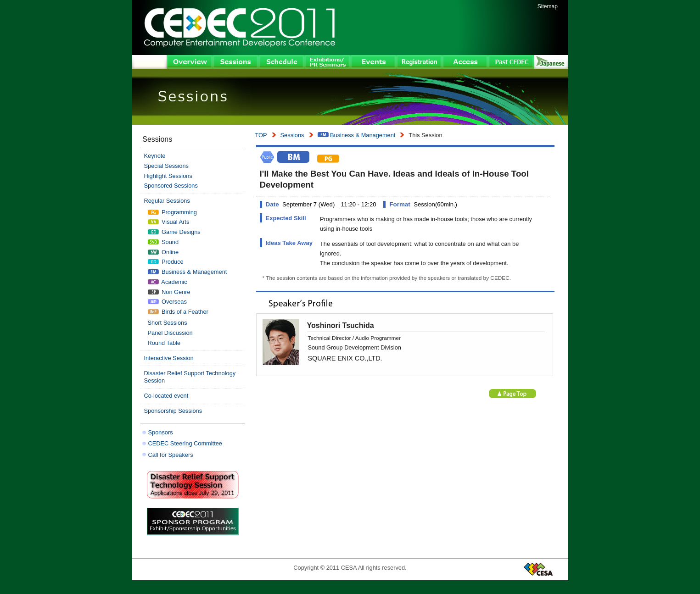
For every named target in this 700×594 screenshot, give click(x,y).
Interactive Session (169, 358)
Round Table (164, 343)
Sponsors (161, 432)
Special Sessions (166, 166)
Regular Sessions (167, 201)
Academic (168, 282)
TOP (261, 135)
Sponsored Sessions (171, 186)
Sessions (292, 135)
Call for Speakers (171, 455)
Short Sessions (168, 323)
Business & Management (357, 135)
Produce (166, 262)
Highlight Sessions (168, 176)
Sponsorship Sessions (173, 411)
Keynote (155, 156)
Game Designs (174, 232)
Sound (163, 242)
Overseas (167, 302)
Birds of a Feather (178, 312)
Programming (172, 212)
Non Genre (169, 292)
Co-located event (166, 396)
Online (163, 252)
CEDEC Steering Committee (185, 443)
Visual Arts (169, 222)
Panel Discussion (170, 333)
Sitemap (548, 6)
